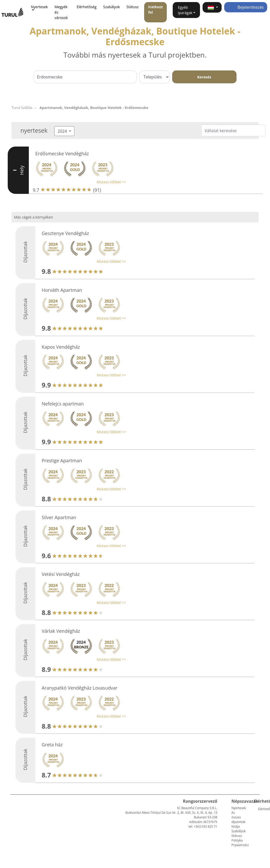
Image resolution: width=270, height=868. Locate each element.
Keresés (204, 77)
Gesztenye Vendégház (65, 233)
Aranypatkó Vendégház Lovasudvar (80, 688)
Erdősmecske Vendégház (62, 153)
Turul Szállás (22, 108)
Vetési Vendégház (61, 574)
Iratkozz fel (156, 10)
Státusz (133, 7)
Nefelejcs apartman (63, 404)
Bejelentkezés (246, 7)
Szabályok (112, 7)
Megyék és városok (61, 12)
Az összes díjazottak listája (238, 820)
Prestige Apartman (62, 460)
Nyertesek (239, 808)
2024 (63, 131)
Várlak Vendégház (61, 631)
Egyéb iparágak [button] (185, 10)
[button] (212, 7)
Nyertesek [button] (39, 7)
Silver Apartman (59, 517)
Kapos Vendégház (61, 347)
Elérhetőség (87, 7)
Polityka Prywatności (240, 843)
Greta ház (52, 745)
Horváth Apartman (62, 290)
